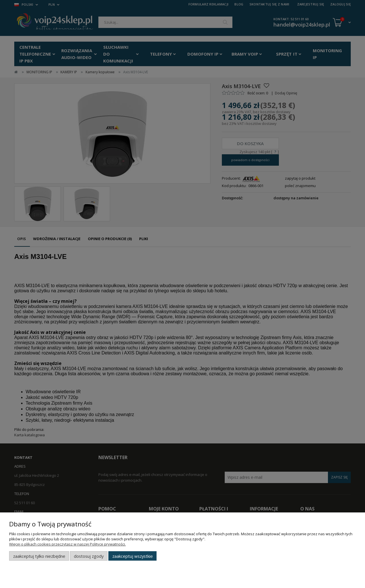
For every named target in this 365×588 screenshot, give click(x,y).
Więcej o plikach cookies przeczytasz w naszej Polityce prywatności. (67, 544)
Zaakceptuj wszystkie (133, 556)
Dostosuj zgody (89, 556)
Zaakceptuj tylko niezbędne (39, 556)
